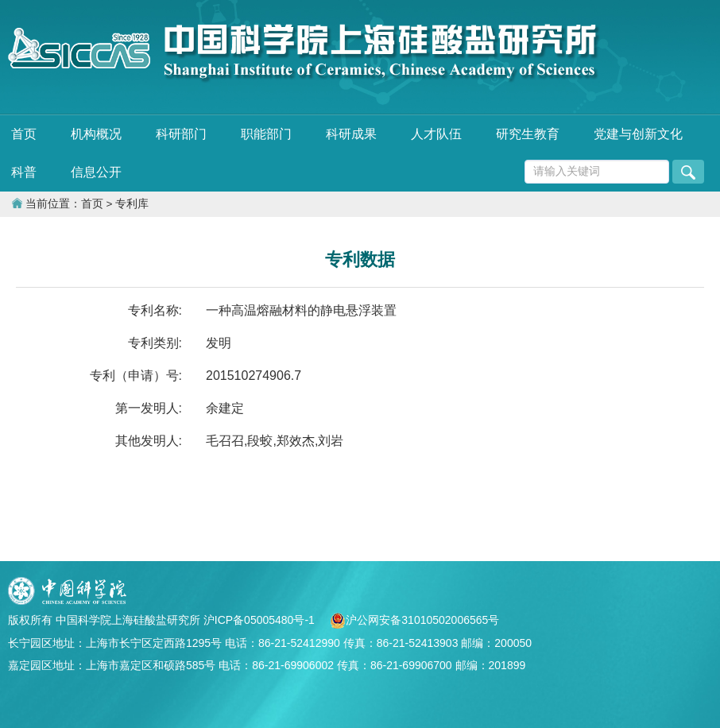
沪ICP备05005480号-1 (261, 620)
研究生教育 (528, 134)
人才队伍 (436, 134)
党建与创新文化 (638, 134)
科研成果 (351, 134)
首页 (24, 134)
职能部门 (266, 134)
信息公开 (96, 172)
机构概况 (96, 134)
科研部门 (181, 134)
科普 (24, 172)
